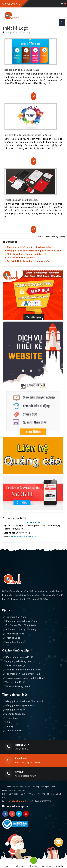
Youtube (60, 864)
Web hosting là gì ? (14, 682)
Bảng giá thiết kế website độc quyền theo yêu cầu (33, 251)
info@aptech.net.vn (18, 801)
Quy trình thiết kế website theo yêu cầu (27, 261)
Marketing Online (13, 642)
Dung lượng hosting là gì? (17, 661)
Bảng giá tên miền (14, 710)
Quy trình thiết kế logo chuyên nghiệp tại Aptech (28, 135)
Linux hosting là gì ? (14, 665)
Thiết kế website (13, 731)
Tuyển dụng (10, 718)
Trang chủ (10, 32)
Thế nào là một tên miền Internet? (22, 670)
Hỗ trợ (7, 722)
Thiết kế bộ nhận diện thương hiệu (21, 200)
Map (7, 864)
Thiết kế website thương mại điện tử (26, 254)
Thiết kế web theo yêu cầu (20, 258)
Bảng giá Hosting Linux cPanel (20, 621)
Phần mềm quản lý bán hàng (19, 629)
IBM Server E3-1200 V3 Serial (19, 625)
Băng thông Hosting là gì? (18, 657)
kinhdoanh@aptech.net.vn (24, 537)
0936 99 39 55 (11, 4)
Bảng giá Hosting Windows (18, 705)
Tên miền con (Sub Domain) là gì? (22, 674)
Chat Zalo (20, 864)
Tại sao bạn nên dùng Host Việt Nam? (24, 678)
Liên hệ (8, 726)
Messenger (47, 864)
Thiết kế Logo (24, 32)
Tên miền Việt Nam (14, 617)
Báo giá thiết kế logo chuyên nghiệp (22, 70)
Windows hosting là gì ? (16, 686)
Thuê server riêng (13, 634)
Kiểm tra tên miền (13, 714)
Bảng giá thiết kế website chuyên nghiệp (28, 247)
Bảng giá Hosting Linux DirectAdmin (23, 701)
